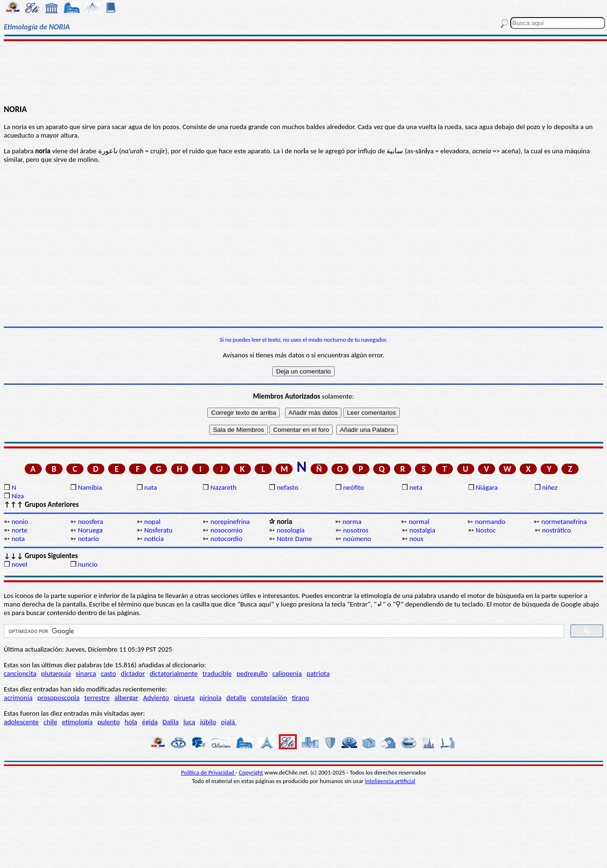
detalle (236, 698)
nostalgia (422, 530)
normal (419, 522)
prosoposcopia (59, 698)
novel (19, 564)
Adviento (156, 698)
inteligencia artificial (390, 781)
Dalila (171, 722)
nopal (152, 522)
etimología (78, 722)
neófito (353, 487)
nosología (291, 530)
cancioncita (20, 673)
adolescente (21, 722)
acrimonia (18, 698)
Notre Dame (294, 539)
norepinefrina (230, 522)
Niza (18, 496)
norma (352, 522)
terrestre (97, 698)
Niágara (487, 487)
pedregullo (252, 673)
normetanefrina (564, 522)
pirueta (184, 698)
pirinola (211, 698)
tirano (301, 698)
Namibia (90, 487)
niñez (550, 487)
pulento (108, 722)
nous (416, 539)
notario (88, 539)
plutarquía (56, 673)
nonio (20, 522)
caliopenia (287, 673)
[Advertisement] (304, 72)
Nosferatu (158, 530)
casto (109, 673)
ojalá (229, 722)
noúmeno (357, 539)
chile (51, 722)
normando (490, 522)
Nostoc (486, 530)
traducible (217, 673)
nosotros (355, 530)
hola (131, 722)
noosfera (90, 522)
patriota (318, 673)
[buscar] (283, 631)
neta (416, 487)
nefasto (288, 487)
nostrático (556, 530)
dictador (133, 673)
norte (19, 530)
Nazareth (224, 487)
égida (150, 722)
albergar (126, 698)
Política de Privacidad (208, 772)
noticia (154, 539)
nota (18, 539)
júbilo (208, 722)
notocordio (226, 539)
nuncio (87, 564)
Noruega (90, 530)
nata (151, 487)
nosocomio (226, 530)
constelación (269, 698)
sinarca (86, 673)
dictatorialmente (174, 673)
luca (189, 722)
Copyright (251, 772)
